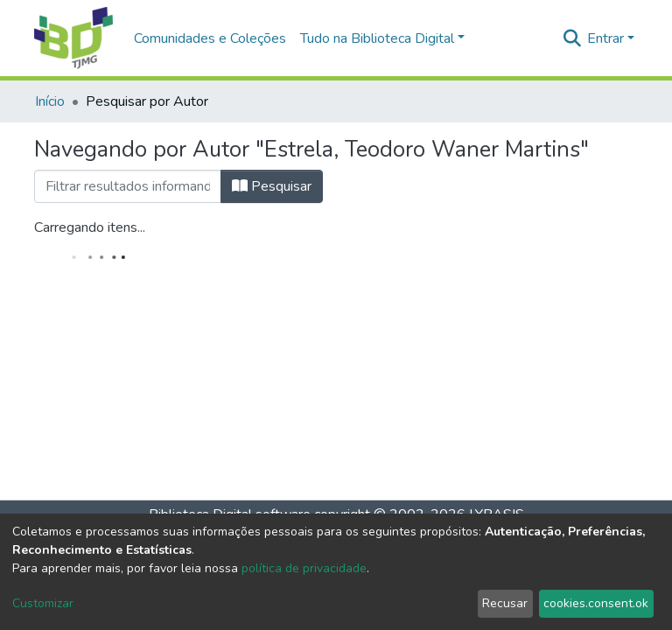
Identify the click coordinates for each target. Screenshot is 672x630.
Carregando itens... (90, 227)
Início (50, 101)
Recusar (505, 603)
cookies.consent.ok (596, 603)
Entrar (605, 38)
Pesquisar (272, 186)
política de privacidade (304, 568)
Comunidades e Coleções (210, 38)
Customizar (43, 603)
